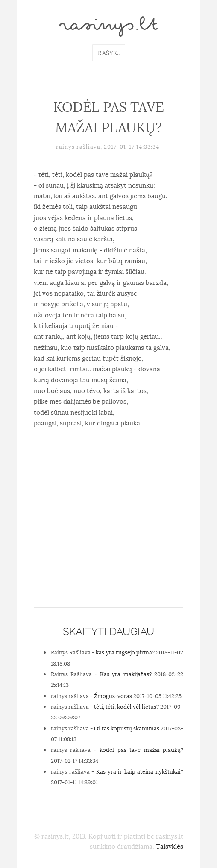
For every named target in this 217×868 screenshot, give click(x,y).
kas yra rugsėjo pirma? (125, 652)
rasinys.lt (108, 26)
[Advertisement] (108, 539)
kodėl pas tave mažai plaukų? (141, 749)
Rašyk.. (109, 52)
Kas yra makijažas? (126, 674)
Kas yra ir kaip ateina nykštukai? (140, 771)
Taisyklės (170, 846)
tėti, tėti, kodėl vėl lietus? (126, 706)
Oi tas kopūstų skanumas (126, 728)
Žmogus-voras (113, 695)
